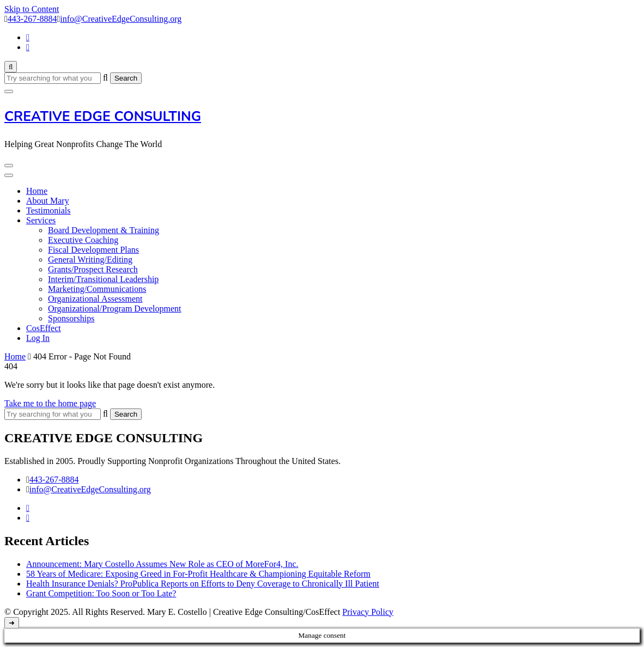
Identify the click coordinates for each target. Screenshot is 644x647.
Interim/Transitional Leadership (103, 279)
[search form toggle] (11, 67)
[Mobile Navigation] (9, 166)
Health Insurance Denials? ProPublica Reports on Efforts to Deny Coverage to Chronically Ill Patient (203, 584)
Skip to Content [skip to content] (32, 9)
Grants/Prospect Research (93, 269)
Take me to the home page (50, 403)
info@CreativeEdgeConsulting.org (90, 489)
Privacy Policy (368, 612)
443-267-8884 (54, 480)
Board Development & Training (104, 230)
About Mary (48, 201)
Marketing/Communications (97, 289)
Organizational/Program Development (115, 309)
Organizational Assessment (95, 299)
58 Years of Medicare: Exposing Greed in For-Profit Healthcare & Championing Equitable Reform (198, 574)
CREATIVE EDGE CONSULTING (103, 117)
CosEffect (44, 328)
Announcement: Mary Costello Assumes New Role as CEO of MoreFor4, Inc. (162, 564)
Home (37, 191)
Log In (38, 338)
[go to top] (12, 623)
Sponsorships (71, 318)
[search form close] (9, 91)
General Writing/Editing (90, 260)
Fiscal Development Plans (93, 250)
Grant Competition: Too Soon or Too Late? (101, 593)
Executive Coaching (83, 240)
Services (41, 220)
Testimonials (48, 210)
